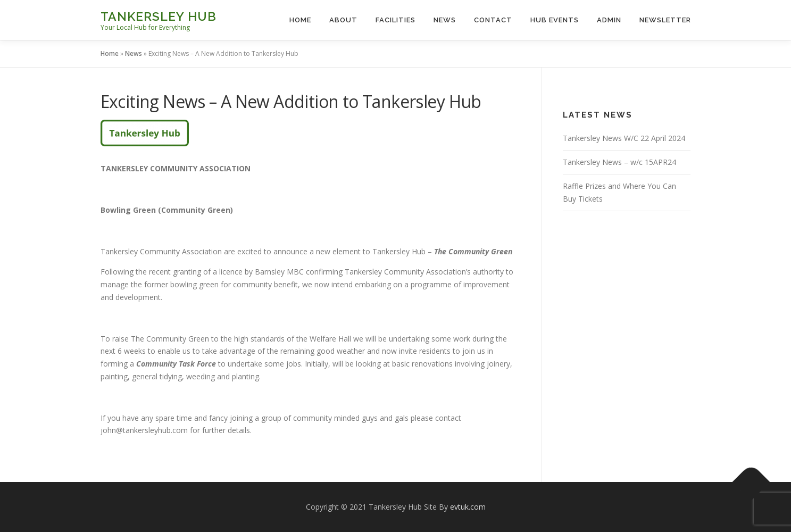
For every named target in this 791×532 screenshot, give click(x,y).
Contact (493, 20)
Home (300, 20)
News (445, 20)
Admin (609, 20)
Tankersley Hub (159, 16)
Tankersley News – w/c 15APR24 (619, 162)
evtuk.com (468, 507)
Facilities (395, 20)
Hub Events (555, 20)
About (343, 20)
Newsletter (665, 20)
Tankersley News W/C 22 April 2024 (624, 138)
